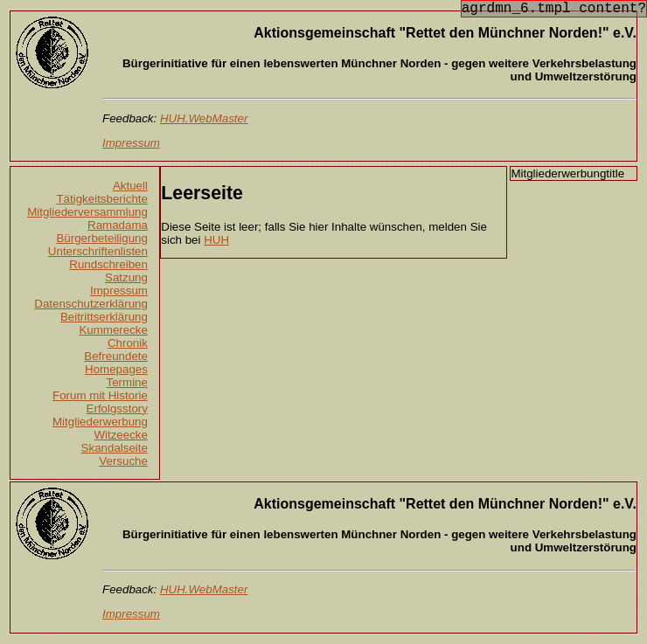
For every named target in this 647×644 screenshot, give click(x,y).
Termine (127, 382)
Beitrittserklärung (104, 317)
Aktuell (130, 186)
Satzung (126, 277)
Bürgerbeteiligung (101, 238)
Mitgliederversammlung (87, 212)
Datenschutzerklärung (91, 304)
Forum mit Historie (100, 395)
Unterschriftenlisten (98, 251)
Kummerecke (113, 330)
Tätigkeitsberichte (101, 199)
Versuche (123, 461)
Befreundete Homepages (116, 363)
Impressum (119, 291)
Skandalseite (115, 448)
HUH (216, 240)
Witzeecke (120, 435)
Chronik (128, 343)
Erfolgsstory (117, 409)
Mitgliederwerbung (100, 422)
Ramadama (118, 225)
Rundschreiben (108, 264)
